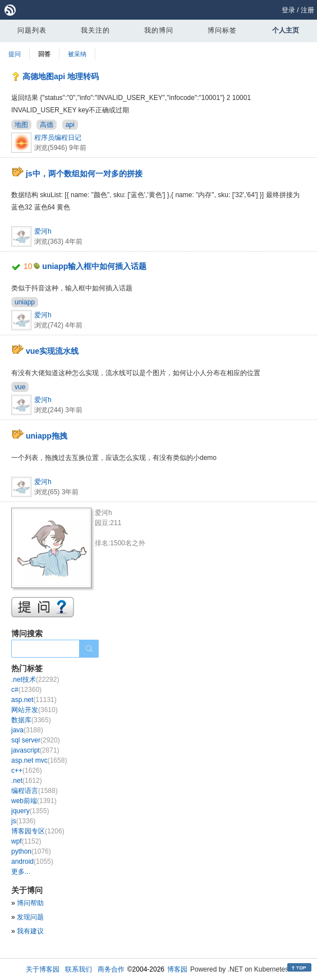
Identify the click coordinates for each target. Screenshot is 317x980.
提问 (15, 54)
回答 (44, 54)
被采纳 (77, 54)
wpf (26, 841)
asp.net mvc (39, 760)
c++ (27, 771)
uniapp (25, 302)
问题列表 (32, 30)
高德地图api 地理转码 (61, 76)
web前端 (34, 801)
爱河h (43, 231)
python (31, 851)
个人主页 (286, 30)
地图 (21, 125)
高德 (47, 125)
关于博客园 (43, 969)
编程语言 (35, 791)
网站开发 (35, 710)
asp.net (34, 700)
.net (27, 781)
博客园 (177, 969)
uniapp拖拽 (47, 436)
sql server (36, 740)
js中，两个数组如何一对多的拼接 (84, 174)
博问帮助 (30, 903)
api (70, 125)
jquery (30, 811)
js (23, 821)
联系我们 (79, 969)
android (32, 862)
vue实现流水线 (52, 351)
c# (26, 690)
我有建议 (30, 931)
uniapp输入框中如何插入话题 (94, 266)
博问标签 (222, 30)
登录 (288, 10)
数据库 (31, 720)
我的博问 (159, 30)
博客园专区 (38, 831)
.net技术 (35, 680)
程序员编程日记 (58, 138)
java (27, 730)
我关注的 (95, 30)
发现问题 (30, 917)
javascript (35, 750)
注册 (307, 10)
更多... (21, 872)
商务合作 (111, 969)
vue (20, 387)
